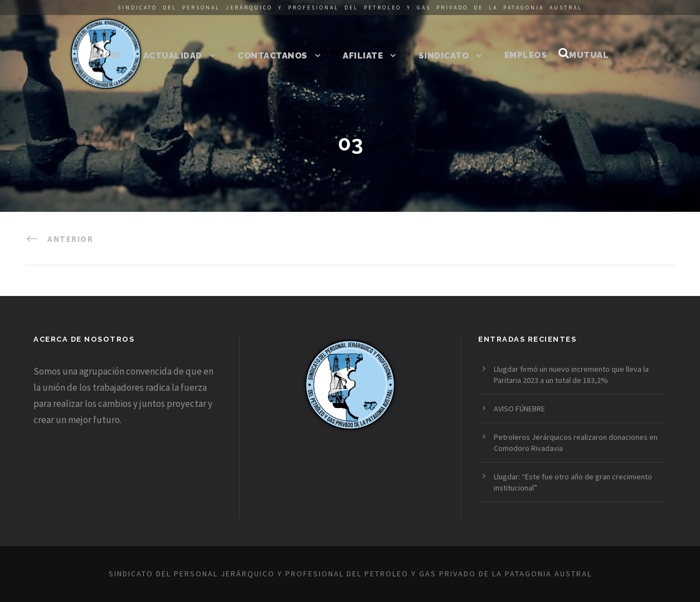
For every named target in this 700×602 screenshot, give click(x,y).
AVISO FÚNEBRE (519, 409)
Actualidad (173, 56)
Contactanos (273, 56)
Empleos (526, 55)
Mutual (589, 55)
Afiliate (363, 56)
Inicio (106, 55)
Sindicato (444, 56)
